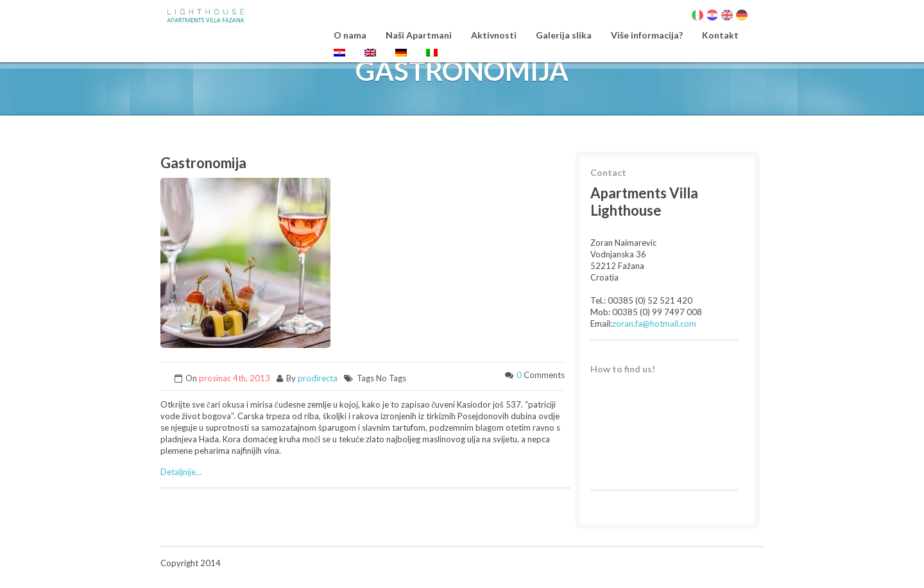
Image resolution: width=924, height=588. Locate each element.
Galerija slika (564, 35)
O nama (350, 35)
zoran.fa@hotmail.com (654, 324)
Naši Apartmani (419, 35)
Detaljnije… (181, 472)
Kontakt (720, 35)
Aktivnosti (494, 35)
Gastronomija (203, 163)
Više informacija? (647, 35)
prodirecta (318, 378)
